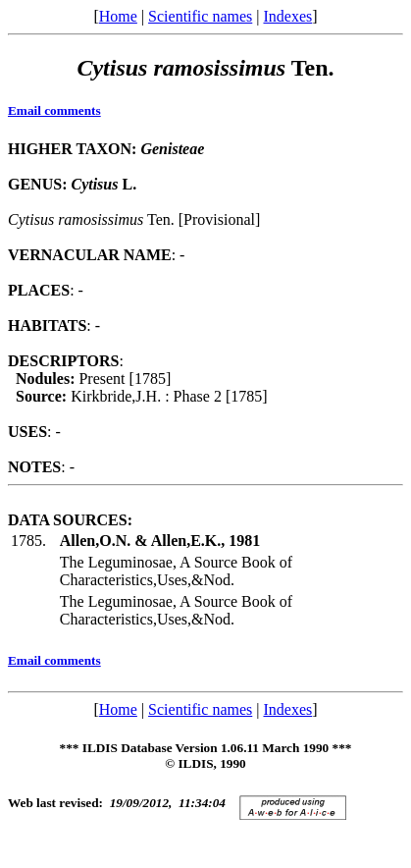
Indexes (287, 16)
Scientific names (200, 16)
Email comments (54, 110)
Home (118, 16)
